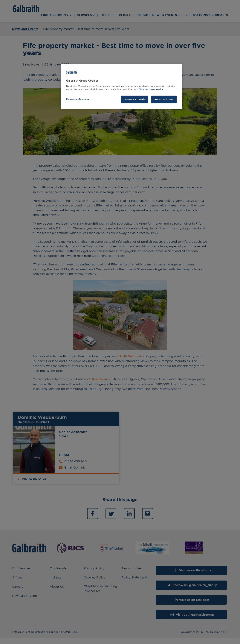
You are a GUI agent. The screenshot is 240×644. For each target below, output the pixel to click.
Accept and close (164, 99)
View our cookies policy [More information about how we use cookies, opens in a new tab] (151, 89)
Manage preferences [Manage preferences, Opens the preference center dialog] (78, 99)
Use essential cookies (134, 99)
